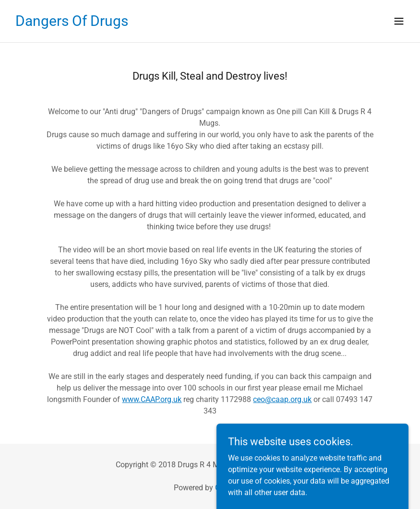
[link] (72, 23)
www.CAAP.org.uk (152, 399)
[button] (399, 21)
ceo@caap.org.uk (282, 399)
